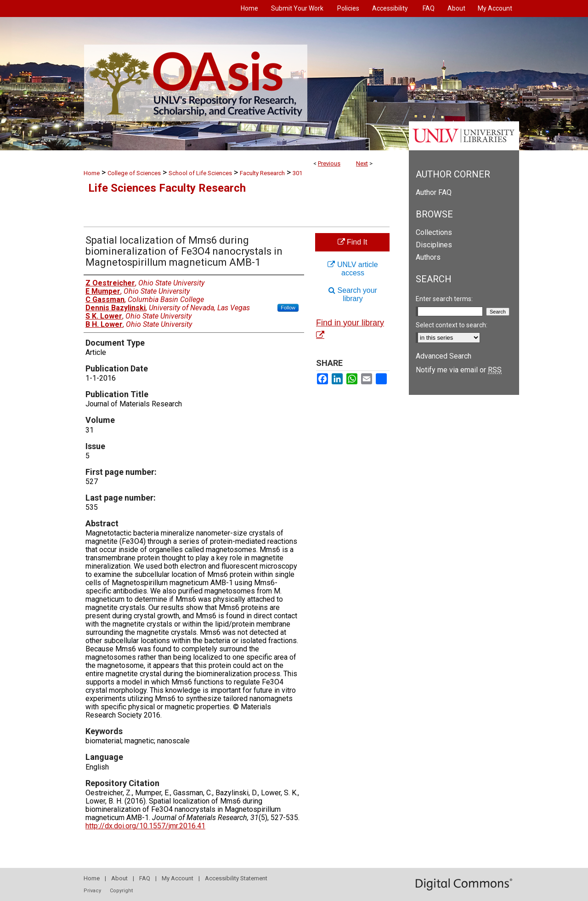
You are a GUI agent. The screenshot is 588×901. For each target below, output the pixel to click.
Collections (434, 232)
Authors (428, 257)
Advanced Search (444, 356)
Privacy (92, 891)
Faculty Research (262, 173)
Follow (288, 308)
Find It (353, 242)
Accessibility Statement (236, 878)
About (119, 878)
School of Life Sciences (200, 173)
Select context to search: (452, 325)
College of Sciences (134, 173)
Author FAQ (434, 192)
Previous (329, 163)
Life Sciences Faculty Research (167, 188)
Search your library (353, 294)
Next (362, 163)
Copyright (121, 891)
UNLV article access (353, 269)
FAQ (145, 878)
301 (297, 173)
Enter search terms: (444, 299)
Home (92, 173)
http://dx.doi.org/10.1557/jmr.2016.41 (145, 826)
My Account (178, 878)
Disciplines (434, 245)
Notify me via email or (459, 370)
